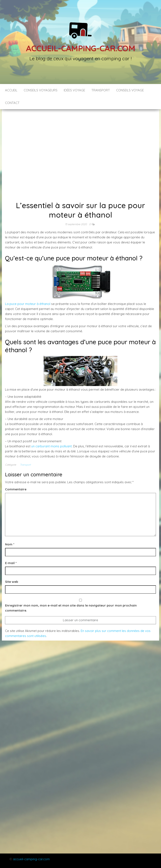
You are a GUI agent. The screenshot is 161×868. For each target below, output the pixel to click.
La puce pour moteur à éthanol (28, 304)
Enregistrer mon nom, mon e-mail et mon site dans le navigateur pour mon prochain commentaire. (71, 608)
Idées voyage (74, 90)
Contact (12, 103)
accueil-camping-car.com (31, 859)
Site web (12, 582)
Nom (10, 544)
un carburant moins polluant (51, 446)
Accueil (11, 90)
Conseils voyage (130, 90)
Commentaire (16, 489)
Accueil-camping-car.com (80, 48)
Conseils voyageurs (41, 90)
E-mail (11, 563)
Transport (101, 90)
